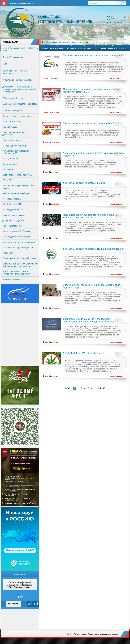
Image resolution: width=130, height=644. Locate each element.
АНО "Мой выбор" (57, 48)
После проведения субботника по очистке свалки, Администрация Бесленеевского (90, 216)
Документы (112, 48)
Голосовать (14, 604)
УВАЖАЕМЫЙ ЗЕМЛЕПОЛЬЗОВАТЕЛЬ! (85, 353)
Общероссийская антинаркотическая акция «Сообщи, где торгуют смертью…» (92, 91)
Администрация (84, 48)
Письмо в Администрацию (22, 3)
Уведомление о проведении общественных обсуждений (93, 55)
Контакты (123, 48)
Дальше (101, 388)
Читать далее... (116, 78)
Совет (95, 48)
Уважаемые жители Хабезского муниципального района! (94, 249)
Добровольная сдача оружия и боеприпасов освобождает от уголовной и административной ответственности (89, 321)
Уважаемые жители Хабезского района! (84, 183)
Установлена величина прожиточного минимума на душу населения (94, 154)
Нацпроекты (71, 48)
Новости (45, 48)
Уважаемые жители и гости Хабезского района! (88, 123)
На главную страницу (4, 3)
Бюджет (103, 48)
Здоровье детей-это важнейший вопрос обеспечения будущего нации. (92, 286)
